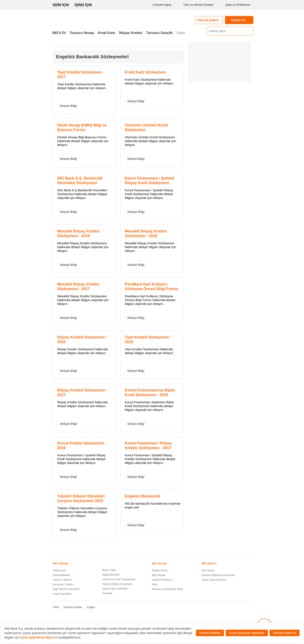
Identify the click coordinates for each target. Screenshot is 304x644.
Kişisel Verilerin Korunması (117, 584)
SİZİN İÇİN (61, 5)
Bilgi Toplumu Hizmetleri (66, 589)
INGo (155, 584)
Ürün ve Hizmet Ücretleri (196, 5)
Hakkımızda (59, 571)
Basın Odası (109, 570)
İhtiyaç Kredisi (131, 33)
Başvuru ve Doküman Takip (167, 589)
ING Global (208, 571)
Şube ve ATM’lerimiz (235, 5)
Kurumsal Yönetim (63, 584)
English (91, 607)
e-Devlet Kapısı (159, 5)
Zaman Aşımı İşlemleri (115, 589)
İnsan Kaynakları (62, 594)
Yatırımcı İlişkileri (62, 580)
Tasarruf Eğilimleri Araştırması (218, 575)
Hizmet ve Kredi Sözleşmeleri (119, 579)
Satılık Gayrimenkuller (214, 580)
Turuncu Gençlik (159, 33)
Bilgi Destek (159, 575)
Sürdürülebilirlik (61, 575)
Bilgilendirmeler (111, 575)
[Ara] (250, 31)
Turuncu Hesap (82, 33)
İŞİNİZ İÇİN (83, 5)
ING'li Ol (59, 33)
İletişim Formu (160, 571)
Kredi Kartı (107, 33)
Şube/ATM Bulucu (162, 580)
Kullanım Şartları (73, 607)
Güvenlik (107, 593)
